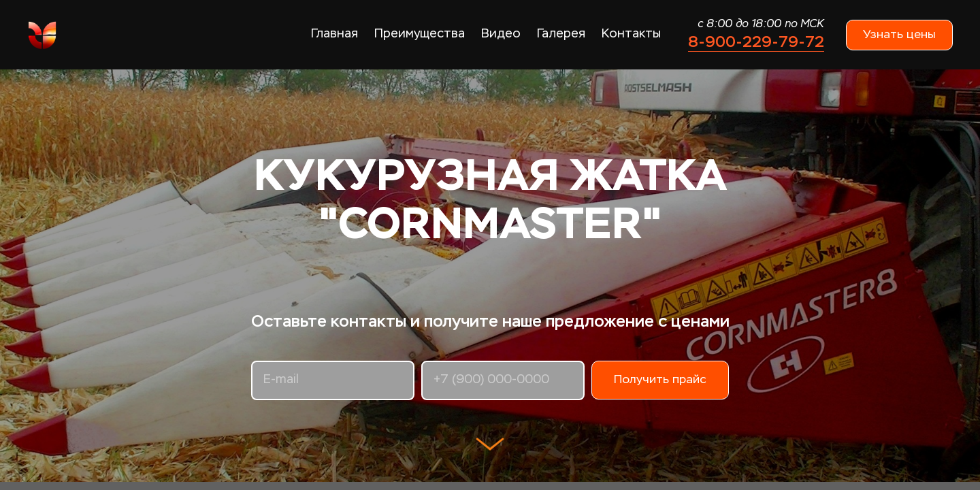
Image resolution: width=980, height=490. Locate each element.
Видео (501, 34)
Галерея (561, 34)
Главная (334, 34)
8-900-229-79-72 (756, 42)
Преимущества (420, 34)
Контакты (631, 34)
